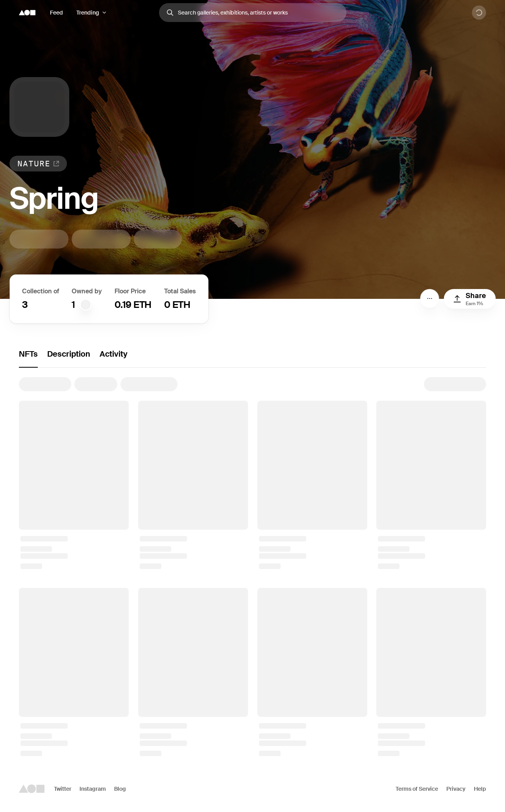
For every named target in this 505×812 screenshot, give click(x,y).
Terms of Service (417, 789)
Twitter (63, 789)
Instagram (93, 789)
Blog (120, 789)
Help (480, 789)
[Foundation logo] (27, 13)
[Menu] (429, 298)
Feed (56, 13)
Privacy (456, 789)
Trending (88, 13)
